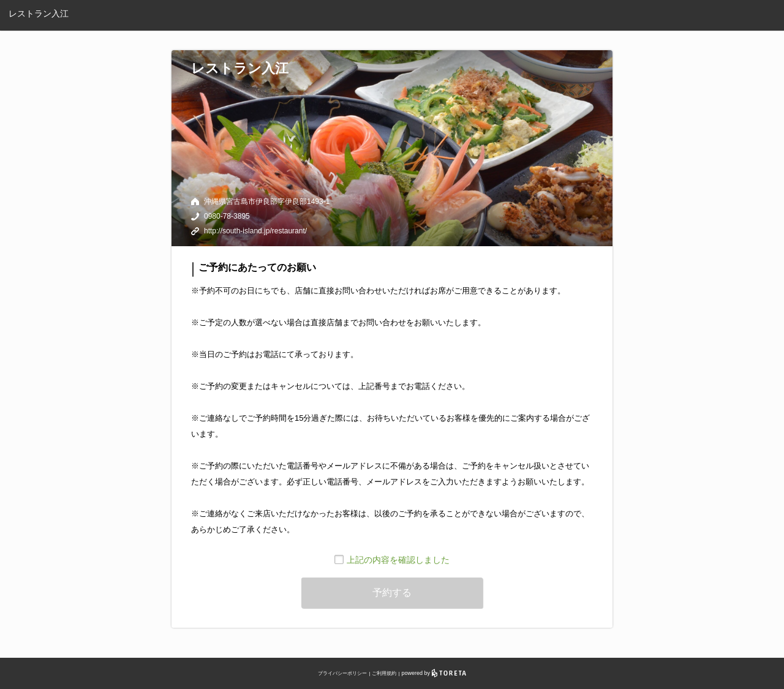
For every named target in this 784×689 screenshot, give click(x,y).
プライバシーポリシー (342, 673)
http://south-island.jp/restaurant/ (255, 231)
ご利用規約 (384, 673)
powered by (434, 673)
